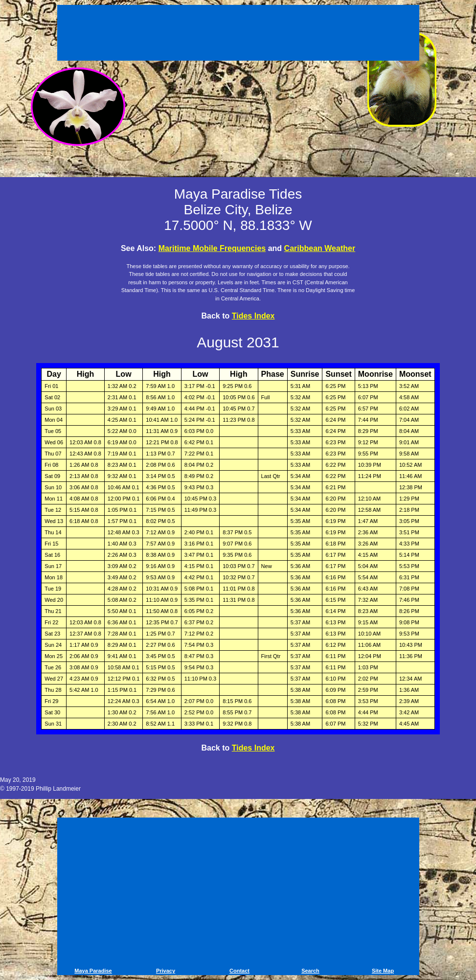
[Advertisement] (238, 34)
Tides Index (253, 316)
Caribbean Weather (320, 248)
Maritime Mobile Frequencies (212, 248)
